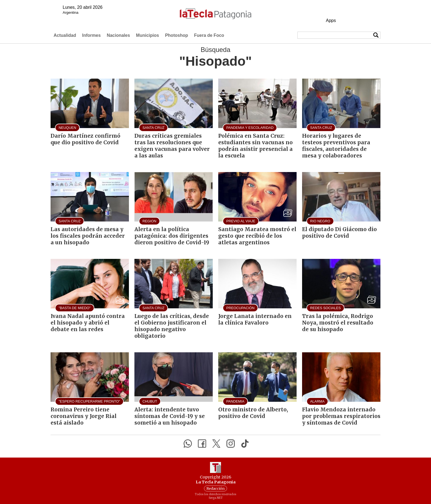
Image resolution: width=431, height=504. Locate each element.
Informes (92, 35)
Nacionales (118, 35)
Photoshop (176, 35)
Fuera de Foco (209, 35)
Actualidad (65, 35)
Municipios (148, 35)
